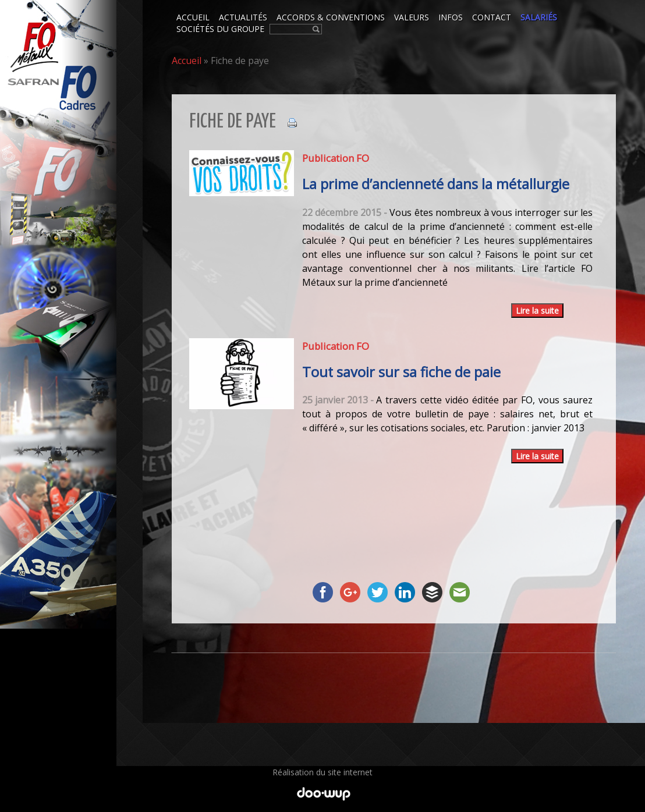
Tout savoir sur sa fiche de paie (401, 372)
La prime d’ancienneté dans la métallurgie (436, 184)
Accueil (187, 61)
